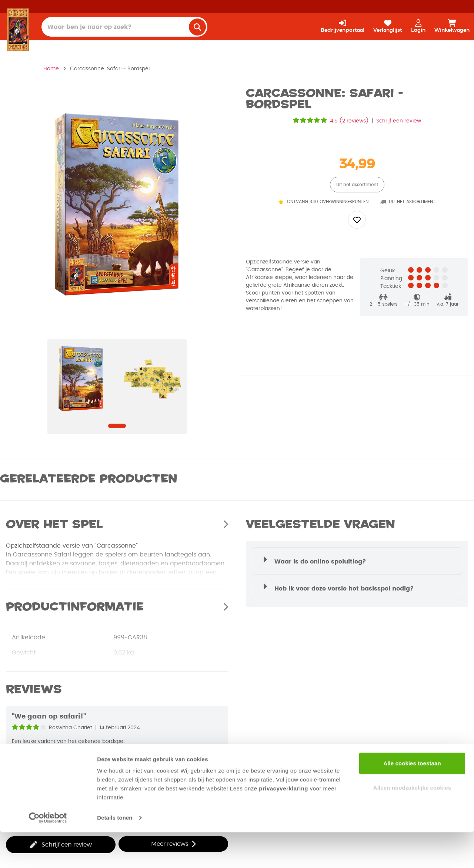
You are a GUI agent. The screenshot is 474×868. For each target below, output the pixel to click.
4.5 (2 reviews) (349, 121)
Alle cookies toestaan (412, 799)
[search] (197, 27)
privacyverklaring (283, 824)
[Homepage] (18, 30)
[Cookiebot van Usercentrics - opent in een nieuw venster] (48, 854)
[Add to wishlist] (357, 220)
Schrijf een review (399, 121)
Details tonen (115, 853)
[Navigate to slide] (117, 426)
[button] (357, 561)
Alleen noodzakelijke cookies (412, 823)
